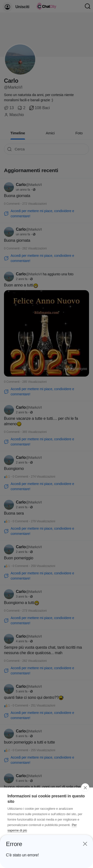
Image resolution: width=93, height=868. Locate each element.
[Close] (85, 842)
